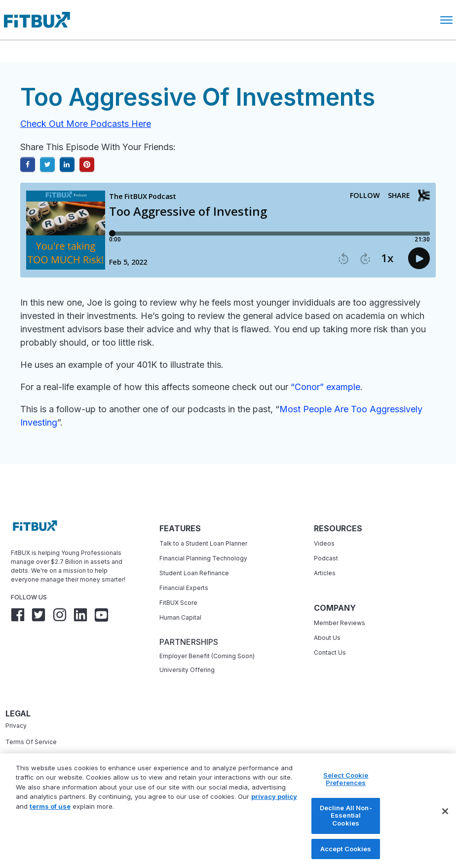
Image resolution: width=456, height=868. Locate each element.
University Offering (187, 670)
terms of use (50, 821)
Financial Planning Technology (203, 558)
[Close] (445, 826)
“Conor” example (325, 387)
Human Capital (180, 617)
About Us (327, 638)
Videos (324, 543)
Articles (325, 573)
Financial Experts (184, 588)
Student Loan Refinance (195, 573)
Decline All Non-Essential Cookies (346, 830)
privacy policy (274, 811)
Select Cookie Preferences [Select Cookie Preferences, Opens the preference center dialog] (346, 793)
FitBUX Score (178, 603)
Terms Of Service (31, 742)
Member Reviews (340, 623)
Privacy (16, 726)
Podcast (326, 558)
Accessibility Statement (40, 758)
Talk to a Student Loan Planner (203, 543)
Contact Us (330, 652)
